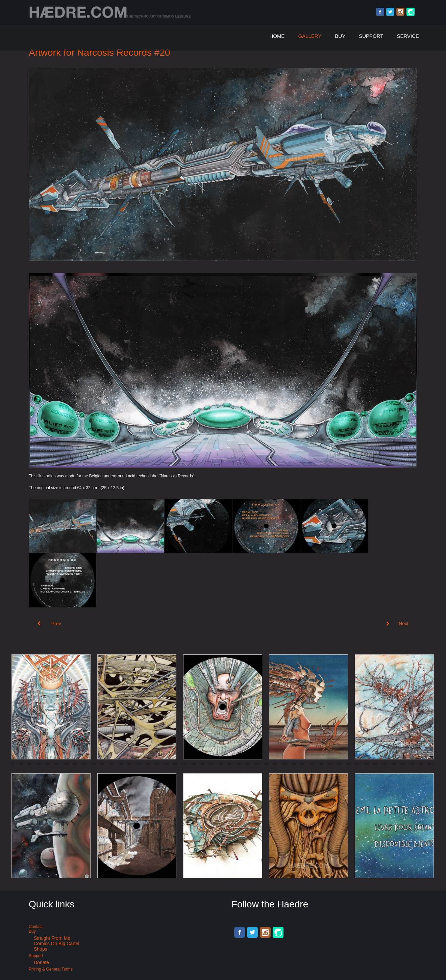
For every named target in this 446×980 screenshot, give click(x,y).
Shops (41, 949)
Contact (36, 927)
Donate (41, 962)
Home (277, 36)
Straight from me (52, 938)
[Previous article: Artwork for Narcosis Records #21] (49, 624)
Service (408, 36)
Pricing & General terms (51, 969)
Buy (340, 36)
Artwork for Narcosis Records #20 (100, 53)
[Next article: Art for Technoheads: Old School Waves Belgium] (397, 624)
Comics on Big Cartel (57, 944)
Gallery (310, 36)
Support (371, 36)
